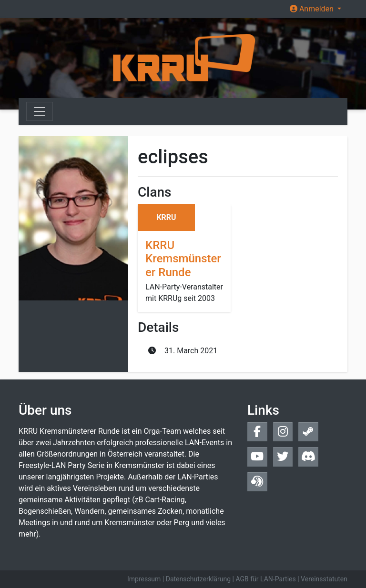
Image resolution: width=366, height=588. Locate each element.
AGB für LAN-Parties (265, 579)
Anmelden (313, 9)
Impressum (144, 579)
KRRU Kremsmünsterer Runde (183, 259)
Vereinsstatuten (324, 579)
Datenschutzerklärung (198, 579)
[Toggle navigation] (40, 111)
